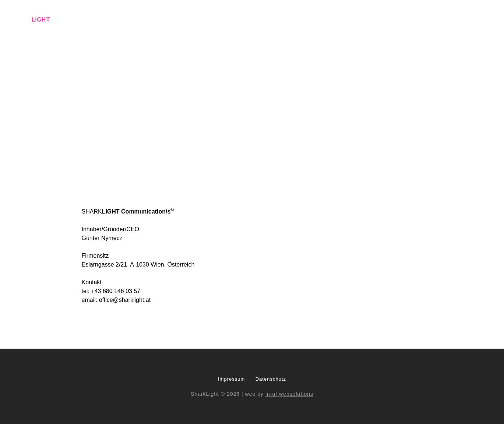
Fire (341, 19)
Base (235, 19)
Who (258, 19)
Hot (433, 19)
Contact (482, 19)
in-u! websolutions (289, 394)
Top (454, 19)
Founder (405, 19)
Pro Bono (369, 19)
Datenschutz (271, 379)
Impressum (231, 379)
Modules (313, 19)
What (283, 19)
